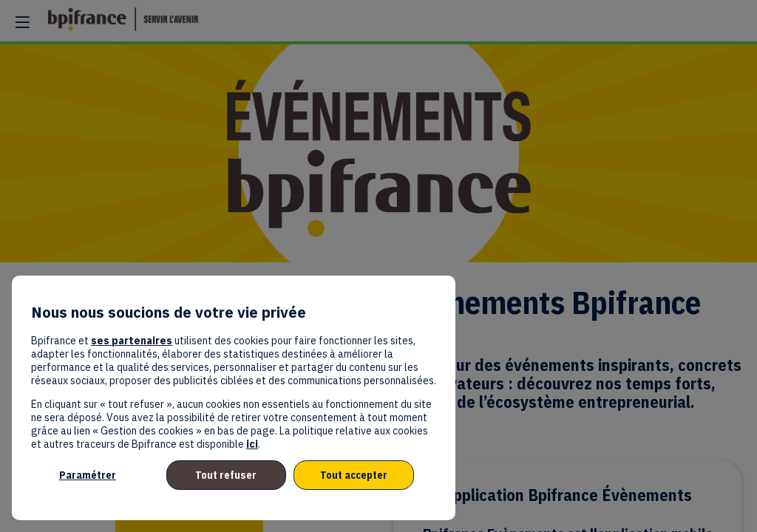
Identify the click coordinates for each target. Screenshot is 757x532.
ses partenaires (132, 341)
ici (252, 444)
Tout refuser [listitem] (226, 475)
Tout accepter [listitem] (354, 475)
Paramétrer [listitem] (88, 475)
